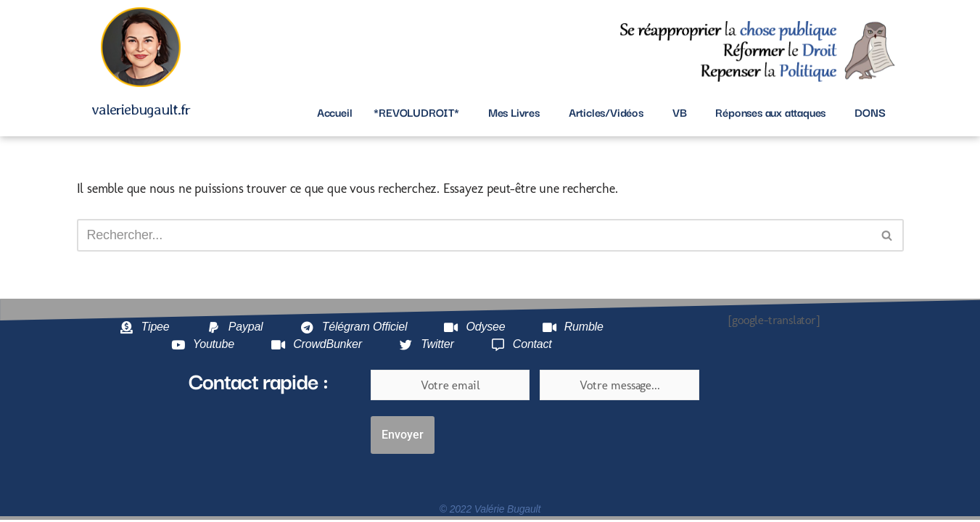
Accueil (335, 112)
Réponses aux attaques (770, 112)
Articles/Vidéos (606, 112)
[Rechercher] (474, 235)
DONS (870, 112)
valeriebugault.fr (141, 109)
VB (680, 112)
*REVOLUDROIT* (416, 112)
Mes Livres (514, 112)
